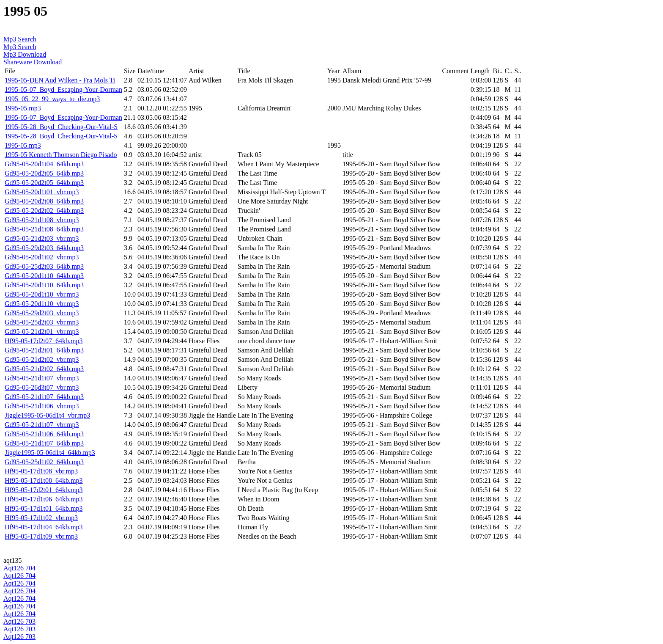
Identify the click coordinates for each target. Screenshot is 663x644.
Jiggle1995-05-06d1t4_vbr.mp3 (47, 415)
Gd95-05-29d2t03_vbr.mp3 (42, 313)
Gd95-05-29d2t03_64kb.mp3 (44, 248)
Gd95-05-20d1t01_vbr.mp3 (42, 192)
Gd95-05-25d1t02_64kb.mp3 (44, 462)
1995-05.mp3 (23, 108)
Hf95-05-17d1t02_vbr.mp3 (41, 518)
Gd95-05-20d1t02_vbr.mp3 (42, 257)
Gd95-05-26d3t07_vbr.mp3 (42, 387)
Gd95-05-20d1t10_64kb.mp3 (44, 276)
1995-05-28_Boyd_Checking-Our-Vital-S (61, 127)
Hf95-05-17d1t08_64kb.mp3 (44, 480)
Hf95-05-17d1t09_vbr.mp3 (41, 536)
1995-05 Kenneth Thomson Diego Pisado (61, 155)
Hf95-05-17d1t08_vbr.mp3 (41, 471)
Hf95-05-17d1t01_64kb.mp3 (44, 508)
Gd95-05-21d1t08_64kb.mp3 (44, 229)
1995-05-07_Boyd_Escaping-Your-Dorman (63, 89)
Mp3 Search (20, 39)
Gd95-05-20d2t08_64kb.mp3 (44, 201)
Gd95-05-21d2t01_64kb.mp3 (44, 350)
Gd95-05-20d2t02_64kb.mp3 (44, 211)
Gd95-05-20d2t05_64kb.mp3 (44, 173)
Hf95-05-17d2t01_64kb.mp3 (44, 490)
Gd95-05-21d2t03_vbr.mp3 (42, 238)
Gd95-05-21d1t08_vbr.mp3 (42, 220)
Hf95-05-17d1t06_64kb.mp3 (44, 499)
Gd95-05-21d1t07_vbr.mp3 (42, 378)
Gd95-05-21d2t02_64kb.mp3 (44, 369)
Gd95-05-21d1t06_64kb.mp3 (44, 434)
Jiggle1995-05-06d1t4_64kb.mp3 (50, 453)
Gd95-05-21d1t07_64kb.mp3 (44, 397)
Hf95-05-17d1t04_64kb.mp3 (44, 527)
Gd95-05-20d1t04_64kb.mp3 (44, 164)
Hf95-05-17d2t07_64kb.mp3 (44, 341)
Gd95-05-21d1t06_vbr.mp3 (42, 406)
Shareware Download (33, 62)
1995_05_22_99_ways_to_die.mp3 (52, 99)
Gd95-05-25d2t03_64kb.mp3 (44, 266)
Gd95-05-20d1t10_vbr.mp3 (42, 294)
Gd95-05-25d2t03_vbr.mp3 (42, 322)
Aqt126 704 (19, 568)
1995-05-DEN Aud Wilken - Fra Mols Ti (60, 80)
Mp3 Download (25, 54)
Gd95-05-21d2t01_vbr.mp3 (42, 332)
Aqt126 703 (19, 621)
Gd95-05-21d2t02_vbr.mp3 (42, 359)
